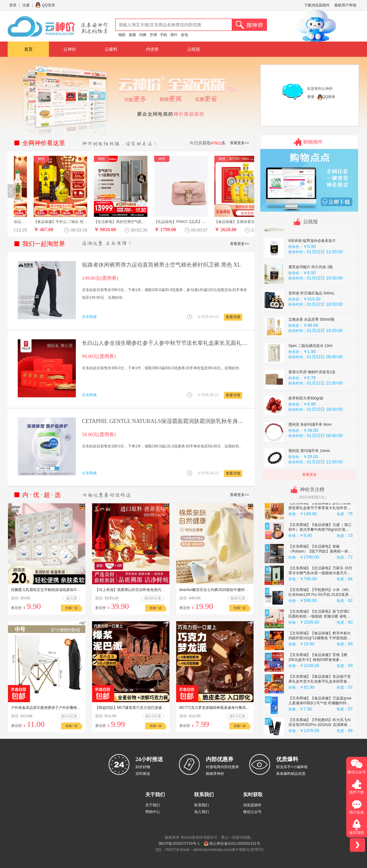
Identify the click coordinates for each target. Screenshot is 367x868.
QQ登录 (48, 5)
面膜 (132, 35)
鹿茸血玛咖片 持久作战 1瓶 (311, 288)
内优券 (152, 49)
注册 (26, 5)
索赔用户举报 (345, 5)
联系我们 (202, 805)
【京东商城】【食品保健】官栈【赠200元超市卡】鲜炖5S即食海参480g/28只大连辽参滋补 (318, 681)
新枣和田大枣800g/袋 (306, 419)
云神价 (70, 49)
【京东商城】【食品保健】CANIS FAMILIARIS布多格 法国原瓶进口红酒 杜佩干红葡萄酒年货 (319, 507)
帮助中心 (153, 812)
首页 (28, 49)
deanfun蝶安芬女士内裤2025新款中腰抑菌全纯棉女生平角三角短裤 (234, 590)
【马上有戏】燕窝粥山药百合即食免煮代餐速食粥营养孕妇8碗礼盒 (149, 590)
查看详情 (233, 317)
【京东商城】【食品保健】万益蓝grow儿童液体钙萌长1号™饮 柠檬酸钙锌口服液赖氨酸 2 (320, 724)
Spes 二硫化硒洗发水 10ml (310, 367)
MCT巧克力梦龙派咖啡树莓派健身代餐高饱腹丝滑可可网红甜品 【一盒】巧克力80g (247, 708)
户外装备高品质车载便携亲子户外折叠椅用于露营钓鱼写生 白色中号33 (69, 708)
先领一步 (72, 608)
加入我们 (202, 812)
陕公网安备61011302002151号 (235, 844)
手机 (164, 35)
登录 (13, 5)
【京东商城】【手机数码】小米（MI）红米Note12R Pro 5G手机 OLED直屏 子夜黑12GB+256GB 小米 (320, 616)
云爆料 (111, 49)
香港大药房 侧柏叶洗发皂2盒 (312, 393)
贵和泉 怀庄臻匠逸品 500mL (311, 314)
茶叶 (174, 35)
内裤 (143, 35)
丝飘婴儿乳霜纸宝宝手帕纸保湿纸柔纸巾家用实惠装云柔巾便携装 (64, 590)
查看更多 (310, 475)
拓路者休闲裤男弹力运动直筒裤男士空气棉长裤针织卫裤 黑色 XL (161, 265)
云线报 (194, 49)
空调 (153, 35)
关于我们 (153, 805)
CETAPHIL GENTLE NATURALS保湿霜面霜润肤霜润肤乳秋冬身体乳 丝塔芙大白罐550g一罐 (194, 421)
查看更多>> (239, 143)
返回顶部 (357, 833)
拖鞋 (122, 35)
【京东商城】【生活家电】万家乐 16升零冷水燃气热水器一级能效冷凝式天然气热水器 (320, 594)
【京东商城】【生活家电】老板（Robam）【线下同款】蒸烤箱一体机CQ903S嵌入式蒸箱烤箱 (320, 572)
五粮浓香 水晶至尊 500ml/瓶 (311, 341)
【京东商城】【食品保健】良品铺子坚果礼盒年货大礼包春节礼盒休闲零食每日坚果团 (320, 702)
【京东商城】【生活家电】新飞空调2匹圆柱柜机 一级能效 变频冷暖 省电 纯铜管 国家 (320, 637)
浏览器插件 (252, 805)
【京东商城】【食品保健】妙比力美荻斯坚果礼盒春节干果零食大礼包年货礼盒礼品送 (320, 529)
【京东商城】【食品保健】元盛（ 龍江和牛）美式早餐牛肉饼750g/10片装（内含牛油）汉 (320, 551)
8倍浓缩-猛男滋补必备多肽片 (312, 262)
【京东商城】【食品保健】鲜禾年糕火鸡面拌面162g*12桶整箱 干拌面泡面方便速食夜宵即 (320, 659)
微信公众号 (252, 812)
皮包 (184, 35)
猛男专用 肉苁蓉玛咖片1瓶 (310, 235)
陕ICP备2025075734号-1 (179, 844)
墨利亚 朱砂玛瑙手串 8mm (310, 446)
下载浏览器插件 (317, 5)
